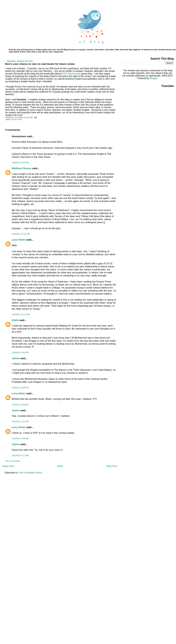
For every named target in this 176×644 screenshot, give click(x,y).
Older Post (112, 466)
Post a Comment (13, 461)
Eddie (15, 320)
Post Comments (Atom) (30, 473)
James (16, 358)
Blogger (154, 78)
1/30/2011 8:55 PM (20, 388)
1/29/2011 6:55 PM (20, 163)
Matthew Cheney (22, 168)
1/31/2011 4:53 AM (20, 438)
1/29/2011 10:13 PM (21, 314)
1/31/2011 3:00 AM (20, 405)
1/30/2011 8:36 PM (20, 353)
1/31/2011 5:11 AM (20, 455)
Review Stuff (17, 119)
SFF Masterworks (72, 74)
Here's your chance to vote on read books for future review (40, 64)
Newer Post (8, 466)
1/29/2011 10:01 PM (21, 234)
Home (60, 466)
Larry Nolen (19, 240)
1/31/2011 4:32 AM (20, 421)
